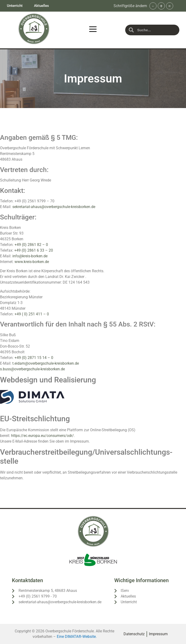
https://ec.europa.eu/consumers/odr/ (43, 436)
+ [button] (161, 6)
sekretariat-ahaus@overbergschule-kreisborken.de (54, 207)
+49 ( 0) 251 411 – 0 (32, 314)
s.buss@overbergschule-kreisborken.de (32, 369)
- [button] (153, 6)
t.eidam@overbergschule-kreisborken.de (46, 363)
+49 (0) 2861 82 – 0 (31, 245)
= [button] (169, 6)
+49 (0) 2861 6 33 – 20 (34, 250)
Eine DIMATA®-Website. (77, 637)
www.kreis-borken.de (32, 262)
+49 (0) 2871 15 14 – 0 (34, 358)
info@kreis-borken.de (30, 256)
